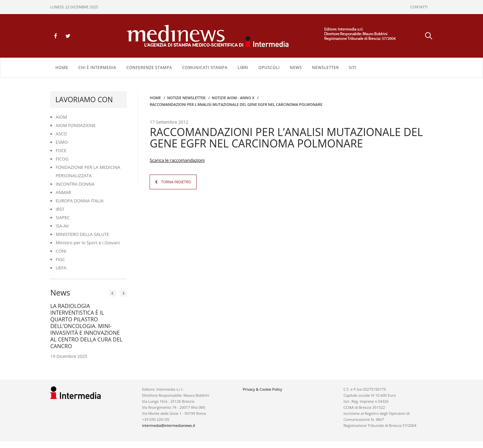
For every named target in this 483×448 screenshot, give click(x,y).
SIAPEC (63, 217)
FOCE (61, 150)
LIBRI (243, 68)
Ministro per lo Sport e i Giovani (88, 243)
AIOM (61, 117)
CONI (61, 251)
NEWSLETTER (325, 68)
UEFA (61, 268)
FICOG (62, 159)
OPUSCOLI (269, 68)
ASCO (61, 134)
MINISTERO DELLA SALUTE (83, 234)
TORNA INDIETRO (176, 182)
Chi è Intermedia (97, 68)
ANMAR (63, 192)
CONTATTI (419, 7)
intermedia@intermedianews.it (169, 425)
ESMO (62, 142)
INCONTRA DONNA (75, 184)
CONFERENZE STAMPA (149, 68)
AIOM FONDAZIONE (76, 125)
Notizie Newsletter (186, 98)
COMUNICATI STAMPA (205, 68)
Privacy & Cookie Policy (262, 389)
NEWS (296, 68)
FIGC (60, 259)
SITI (353, 68)
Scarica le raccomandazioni (177, 160)
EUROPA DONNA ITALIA (80, 201)
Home (62, 68)
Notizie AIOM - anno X (233, 98)
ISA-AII (62, 226)
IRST (60, 209)
